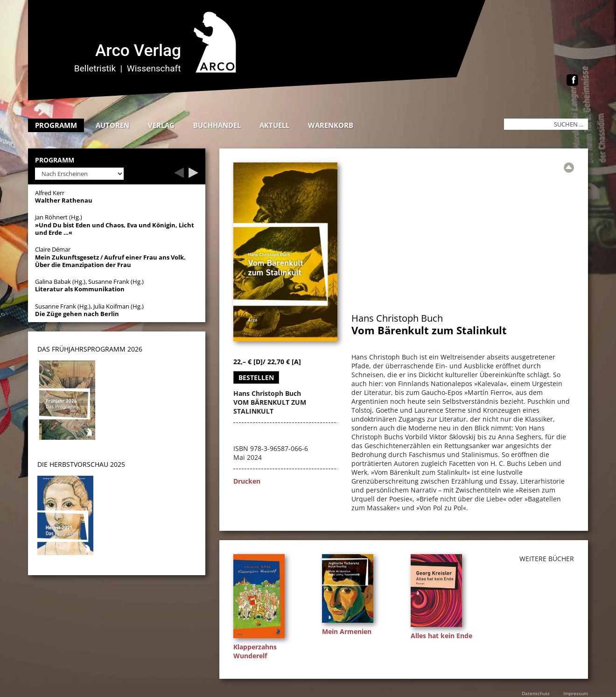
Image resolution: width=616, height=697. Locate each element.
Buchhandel (217, 125)
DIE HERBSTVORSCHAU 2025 (81, 464)
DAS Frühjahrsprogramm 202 (88, 349)
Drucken (247, 481)
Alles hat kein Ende (441, 636)
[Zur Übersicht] (569, 168)
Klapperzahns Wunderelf (255, 651)
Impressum (576, 693)
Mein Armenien (347, 631)
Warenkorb (331, 125)
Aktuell (274, 125)
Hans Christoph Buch (397, 318)
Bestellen (256, 377)
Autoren (112, 125)
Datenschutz (536, 693)
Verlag (161, 125)
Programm (56, 125)
